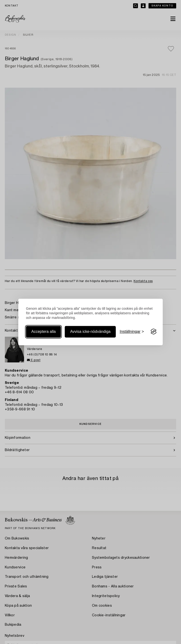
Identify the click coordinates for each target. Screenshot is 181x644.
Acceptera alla (43, 332)
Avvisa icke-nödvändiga (90, 332)
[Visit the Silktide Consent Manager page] (154, 332)
